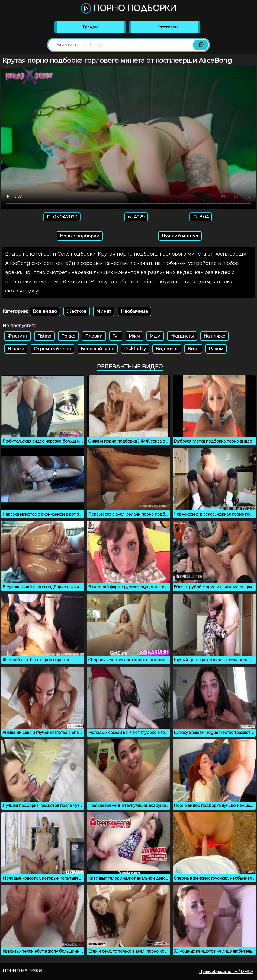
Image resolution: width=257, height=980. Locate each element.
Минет (104, 311)
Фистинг (18, 336)
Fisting (44, 336)
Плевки (94, 336)
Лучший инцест (180, 236)
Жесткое (77, 311)
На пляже (214, 336)
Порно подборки (128, 9)
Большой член (98, 349)
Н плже (16, 349)
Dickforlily (135, 349)
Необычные (134, 311)
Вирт (193, 349)
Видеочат (167, 349)
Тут (116, 336)
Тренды (90, 27)
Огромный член (52, 349)
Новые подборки (80, 236)
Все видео (45, 311)
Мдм (155, 336)
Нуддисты (182, 336)
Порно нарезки (22, 971)
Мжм (134, 336)
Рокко (68, 336)
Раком (216, 349)
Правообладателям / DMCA (226, 972)
